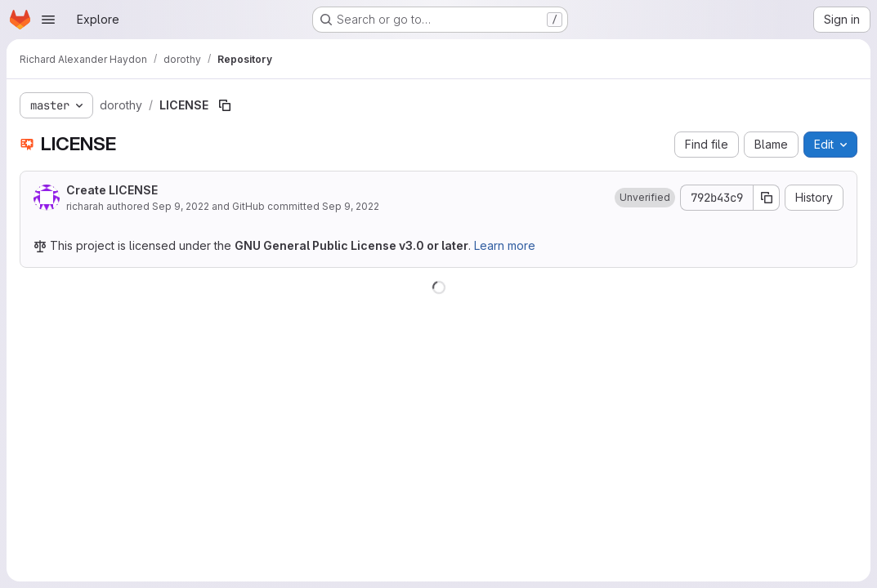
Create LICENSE (112, 190)
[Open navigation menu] (48, 20)
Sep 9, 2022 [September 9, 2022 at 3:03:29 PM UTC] (181, 206)
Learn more (505, 245)
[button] (645, 198)
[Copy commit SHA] (767, 198)
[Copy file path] (225, 105)
